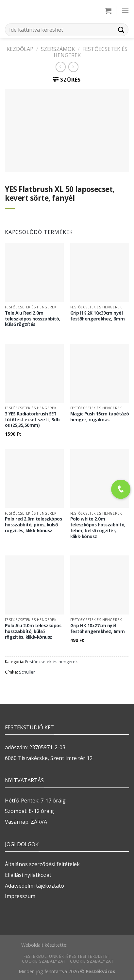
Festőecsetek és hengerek (91, 52)
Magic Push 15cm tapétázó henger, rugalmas (100, 417)
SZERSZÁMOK (58, 49)
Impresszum (20, 896)
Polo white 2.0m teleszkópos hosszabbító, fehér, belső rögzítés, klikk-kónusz (98, 528)
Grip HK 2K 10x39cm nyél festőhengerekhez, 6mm (98, 316)
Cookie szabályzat (44, 961)
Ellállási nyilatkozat (28, 875)
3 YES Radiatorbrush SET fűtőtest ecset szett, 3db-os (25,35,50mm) (33, 420)
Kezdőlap (20, 49)
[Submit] (121, 30)
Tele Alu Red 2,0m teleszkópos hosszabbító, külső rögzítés (33, 319)
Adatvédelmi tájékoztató (34, 886)
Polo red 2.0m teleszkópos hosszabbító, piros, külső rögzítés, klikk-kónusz (33, 525)
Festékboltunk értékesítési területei (66, 956)
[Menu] (125, 11)
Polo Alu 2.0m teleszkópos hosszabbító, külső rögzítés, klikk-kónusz (33, 631)
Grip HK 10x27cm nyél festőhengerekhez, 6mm (98, 628)
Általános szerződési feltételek (42, 864)
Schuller (27, 672)
